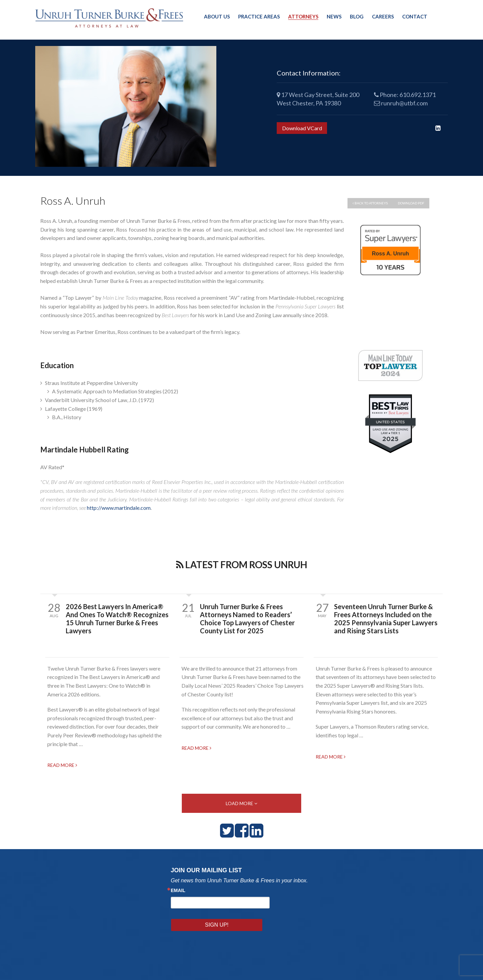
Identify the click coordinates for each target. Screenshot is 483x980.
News (334, 16)
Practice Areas (259, 16)
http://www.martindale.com (119, 508)
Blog (357, 16)
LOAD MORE (241, 806)
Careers (383, 16)
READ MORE (62, 767)
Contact (415, 16)
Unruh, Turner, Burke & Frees (111, 18)
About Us (217, 16)
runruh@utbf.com (401, 103)
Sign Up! (291, 905)
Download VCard (302, 128)
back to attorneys (370, 203)
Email (178, 893)
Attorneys (303, 16)
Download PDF (411, 203)
